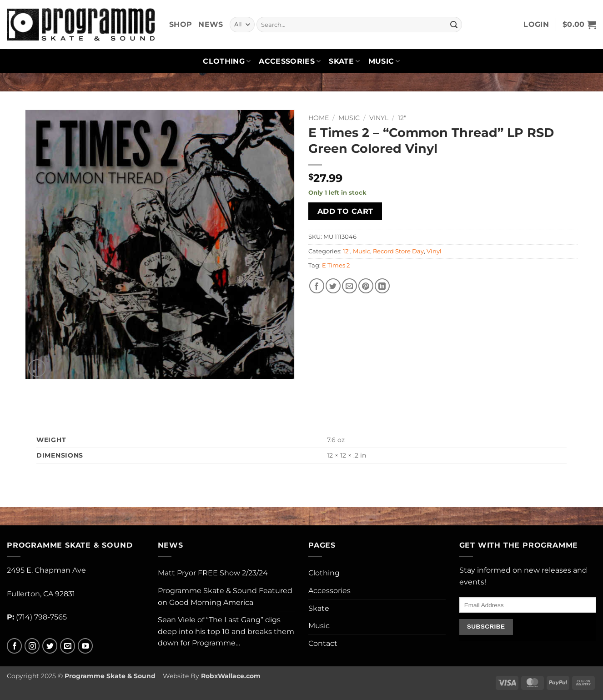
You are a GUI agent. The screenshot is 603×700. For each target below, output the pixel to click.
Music (384, 61)
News (211, 24)
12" (402, 118)
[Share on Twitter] (333, 286)
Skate (344, 61)
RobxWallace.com (231, 676)
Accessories (290, 61)
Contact (323, 643)
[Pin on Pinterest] (366, 286)
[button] (536, 25)
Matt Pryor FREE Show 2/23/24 (213, 573)
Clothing (227, 61)
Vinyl (379, 118)
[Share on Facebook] (317, 286)
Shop (181, 24)
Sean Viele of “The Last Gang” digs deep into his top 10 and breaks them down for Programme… (226, 631)
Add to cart (345, 211)
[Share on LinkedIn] (382, 286)
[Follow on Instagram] (32, 646)
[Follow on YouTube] (85, 646)
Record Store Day (398, 251)
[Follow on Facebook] (14, 646)
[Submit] (454, 25)
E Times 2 (336, 265)
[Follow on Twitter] (50, 646)
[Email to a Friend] (349, 286)
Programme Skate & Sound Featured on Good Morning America (225, 597)
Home (319, 118)
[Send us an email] (68, 646)
